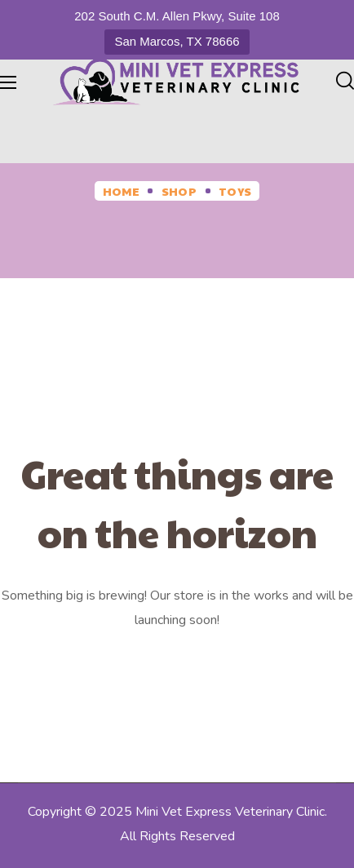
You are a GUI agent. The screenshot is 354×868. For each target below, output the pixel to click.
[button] (345, 82)
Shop (179, 191)
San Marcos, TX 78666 (177, 41)
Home (121, 191)
